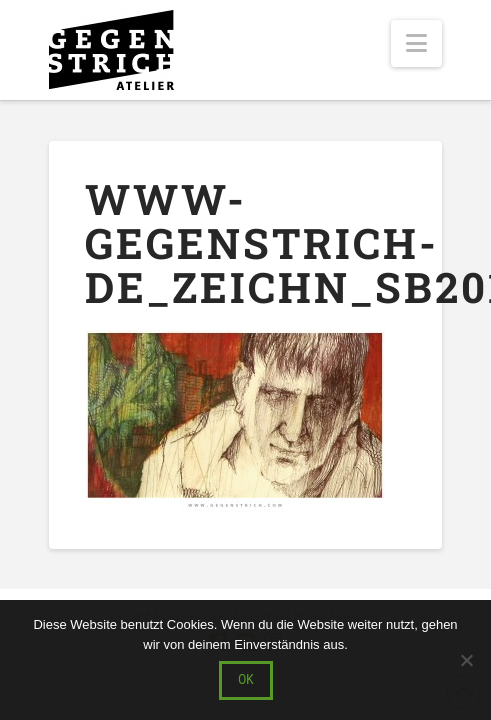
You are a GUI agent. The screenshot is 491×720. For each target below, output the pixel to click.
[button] (416, 43)
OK (246, 679)
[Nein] (466, 660)
